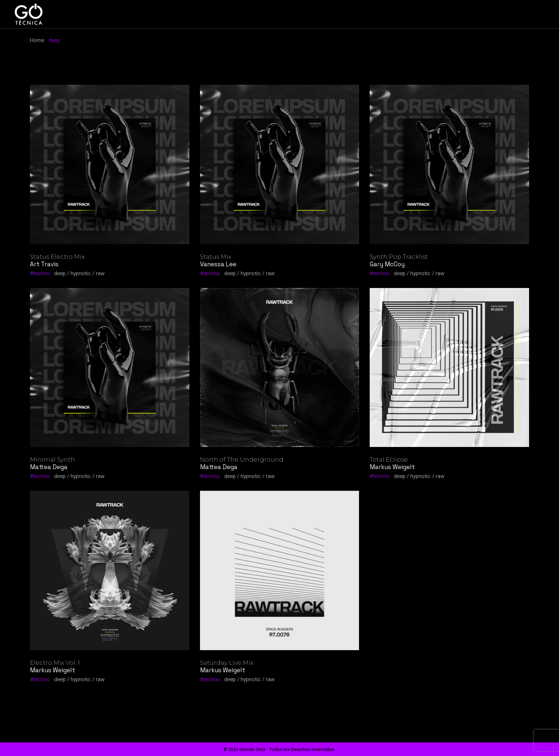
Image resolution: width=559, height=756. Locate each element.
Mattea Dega (49, 467)
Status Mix (216, 257)
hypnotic (81, 273)
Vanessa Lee (218, 264)
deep (60, 273)
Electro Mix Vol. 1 (55, 663)
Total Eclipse (389, 459)
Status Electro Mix (57, 257)
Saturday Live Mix (227, 663)
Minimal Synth (52, 459)
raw (100, 273)
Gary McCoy (387, 264)
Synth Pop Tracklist (399, 257)
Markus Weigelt (392, 467)
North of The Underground (242, 459)
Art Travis (44, 264)
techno (42, 273)
